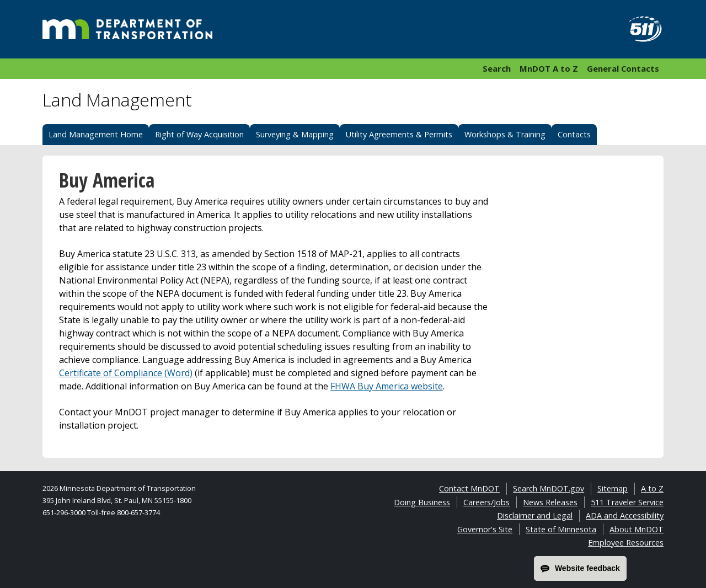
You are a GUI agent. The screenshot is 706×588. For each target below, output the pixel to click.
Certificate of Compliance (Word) (126, 373)
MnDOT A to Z (549, 68)
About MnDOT (637, 529)
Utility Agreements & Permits (399, 134)
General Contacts (623, 68)
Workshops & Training (505, 134)
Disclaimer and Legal (535, 515)
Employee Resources (626, 542)
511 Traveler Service (627, 502)
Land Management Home (96, 134)
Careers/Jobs (486, 502)
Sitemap (613, 488)
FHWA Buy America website (387, 386)
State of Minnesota (561, 529)
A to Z (652, 488)
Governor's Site (485, 529)
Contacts (574, 134)
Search (497, 68)
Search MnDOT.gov (549, 488)
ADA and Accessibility (625, 515)
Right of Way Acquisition (199, 134)
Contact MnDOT (469, 488)
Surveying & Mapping (295, 134)
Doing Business (422, 502)
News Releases (550, 502)
